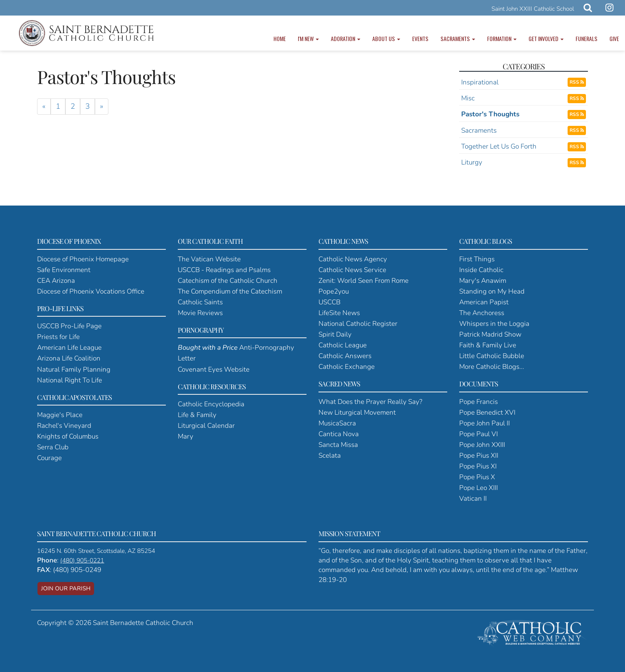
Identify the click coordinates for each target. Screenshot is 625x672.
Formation (502, 38)
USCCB (329, 302)
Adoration (346, 38)
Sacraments (458, 38)
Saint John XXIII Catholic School (533, 9)
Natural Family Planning (74, 369)
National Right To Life (70, 380)
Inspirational (480, 82)
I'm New (308, 38)
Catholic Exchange (347, 367)
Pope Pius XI (478, 466)
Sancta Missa (338, 445)
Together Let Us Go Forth (499, 146)
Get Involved (546, 38)
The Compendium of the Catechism (230, 291)
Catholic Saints (200, 302)
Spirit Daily (335, 334)
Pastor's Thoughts (490, 114)
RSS (577, 82)
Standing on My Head (492, 291)
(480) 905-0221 (82, 560)
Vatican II (473, 499)
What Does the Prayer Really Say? (370, 402)
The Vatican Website (209, 259)
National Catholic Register (358, 324)
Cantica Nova (339, 434)
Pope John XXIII (482, 445)
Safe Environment (64, 270)
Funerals (587, 38)
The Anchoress (482, 313)
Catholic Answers (345, 356)
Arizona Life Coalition (69, 358)
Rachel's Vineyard (64, 426)
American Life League (69, 348)
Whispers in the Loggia (494, 324)
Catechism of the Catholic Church (228, 281)
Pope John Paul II (484, 423)
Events (420, 38)
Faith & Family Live (488, 345)
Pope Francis (479, 402)
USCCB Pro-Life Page (69, 326)
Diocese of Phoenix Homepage (83, 259)
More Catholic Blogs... (492, 367)
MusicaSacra (337, 423)
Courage (49, 458)
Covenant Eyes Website (214, 369)
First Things (477, 259)
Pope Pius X (477, 477)
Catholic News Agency (353, 259)
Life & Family (197, 415)
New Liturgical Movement (357, 412)
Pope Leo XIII (479, 488)
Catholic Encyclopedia (211, 404)
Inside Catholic (481, 270)
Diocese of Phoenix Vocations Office (91, 291)
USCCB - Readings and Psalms (224, 270)
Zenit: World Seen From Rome (364, 281)
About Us (386, 38)
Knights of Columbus (68, 436)
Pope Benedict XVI (487, 412)
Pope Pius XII (479, 456)
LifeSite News (339, 313)
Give (614, 38)
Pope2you (334, 291)
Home (280, 38)
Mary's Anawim (483, 281)
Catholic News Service (352, 270)
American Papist (484, 302)
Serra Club (53, 447)
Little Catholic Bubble (492, 356)
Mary (186, 436)
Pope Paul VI (479, 434)
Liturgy (472, 162)
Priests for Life (58, 337)
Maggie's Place (60, 415)
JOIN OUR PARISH (66, 588)
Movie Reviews (200, 313)
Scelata (330, 456)
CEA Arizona (56, 281)
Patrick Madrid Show (490, 334)
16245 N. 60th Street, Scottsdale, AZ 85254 (96, 551)
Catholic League (343, 345)
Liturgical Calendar (206, 426)
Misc (468, 98)
